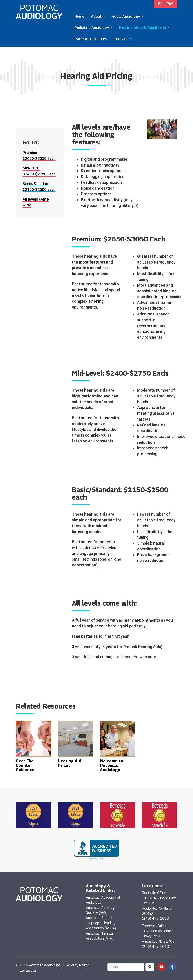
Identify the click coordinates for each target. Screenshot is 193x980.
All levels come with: (36, 202)
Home (79, 16)
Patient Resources (91, 39)
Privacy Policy (78, 965)
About (98, 16)
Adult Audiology (128, 16)
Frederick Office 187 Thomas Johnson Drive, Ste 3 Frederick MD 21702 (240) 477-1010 (159, 936)
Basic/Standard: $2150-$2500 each (39, 187)
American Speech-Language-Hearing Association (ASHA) (101, 923)
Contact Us (28, 970)
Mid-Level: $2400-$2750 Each (39, 171)
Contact (122, 39)
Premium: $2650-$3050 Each (39, 155)
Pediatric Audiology (93, 27)
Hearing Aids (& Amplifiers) (144, 27)
